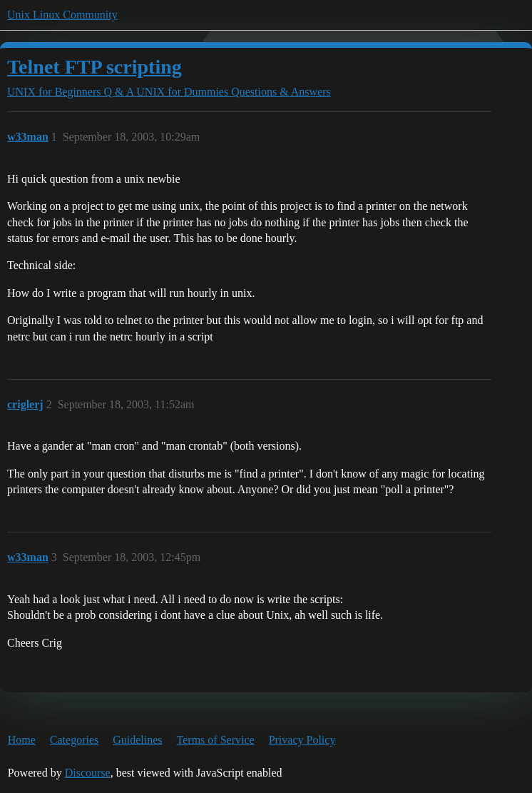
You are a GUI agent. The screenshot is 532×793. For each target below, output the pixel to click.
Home (22, 740)
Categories (74, 740)
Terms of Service (216, 740)
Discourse (88, 773)
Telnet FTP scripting (94, 67)
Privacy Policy (302, 740)
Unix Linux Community (62, 15)
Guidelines (137, 740)
